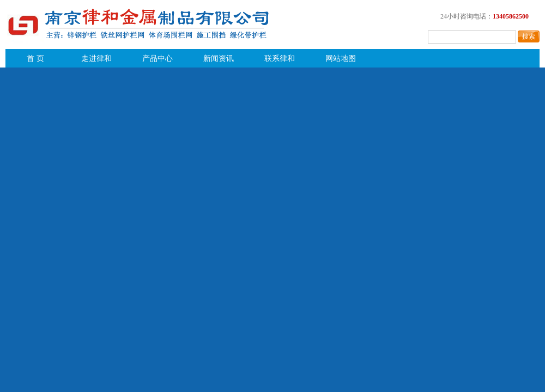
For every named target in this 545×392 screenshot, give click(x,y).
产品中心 (158, 59)
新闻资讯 (219, 59)
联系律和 (280, 59)
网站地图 (341, 59)
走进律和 (96, 59)
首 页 (35, 59)
